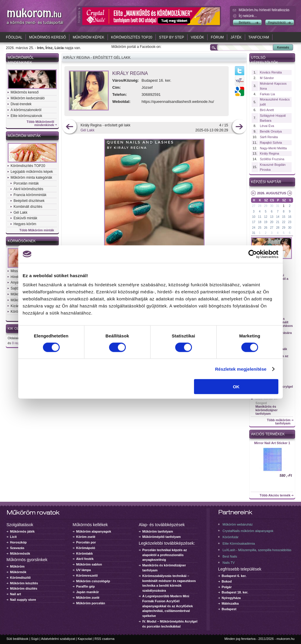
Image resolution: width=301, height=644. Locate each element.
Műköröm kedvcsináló (28, 98)
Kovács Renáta (271, 72)
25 (260, 228)
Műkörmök (18, 572)
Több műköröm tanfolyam (279, 422)
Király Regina (130, 73)
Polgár (227, 587)
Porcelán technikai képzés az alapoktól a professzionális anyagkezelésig (165, 555)
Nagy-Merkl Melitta (273, 148)
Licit (13, 537)
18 (260, 222)
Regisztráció (277, 22)
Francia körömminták (30, 195)
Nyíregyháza (231, 598)
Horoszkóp (18, 542)
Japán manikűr (88, 592)
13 (272, 217)
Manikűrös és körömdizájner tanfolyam (266, 410)
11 (260, 217)
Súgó (35, 639)
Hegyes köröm (25, 224)
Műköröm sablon (89, 564)
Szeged (261, 403)
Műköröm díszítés (24, 588)
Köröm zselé (86, 537)
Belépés (245, 22)
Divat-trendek (21, 104)
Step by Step (172, 37)
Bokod (227, 581)
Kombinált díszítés (28, 207)
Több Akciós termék (275, 495)
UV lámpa (83, 570)
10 (254, 217)
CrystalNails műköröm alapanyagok (248, 531)
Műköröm (17, 566)
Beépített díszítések (29, 201)
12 (266, 217)
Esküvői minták (25, 218)
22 (284, 222)
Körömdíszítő (20, 578)
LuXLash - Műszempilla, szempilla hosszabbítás (257, 550)
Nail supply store (23, 600)
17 (254, 222)
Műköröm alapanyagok (94, 531)
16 (290, 217)
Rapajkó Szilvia (271, 143)
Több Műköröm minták (37, 230)
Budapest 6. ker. (234, 576)
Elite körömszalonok (26, 116)
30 (272, 206)
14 (278, 217)
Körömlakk (85, 553)
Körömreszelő (87, 576)
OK (236, 387)
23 (290, 222)
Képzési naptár (266, 182)
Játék (236, 37)
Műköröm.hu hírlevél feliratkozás (264, 10)
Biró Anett (267, 110)
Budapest (229, 609)
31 (278, 206)
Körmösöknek (22, 241)
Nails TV (229, 563)
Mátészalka (230, 603)
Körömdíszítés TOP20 (132, 37)
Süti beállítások (17, 639)
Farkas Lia (267, 94)
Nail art (15, 594)
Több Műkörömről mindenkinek (41, 123)
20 (272, 222)
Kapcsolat (85, 639)
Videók (197, 37)
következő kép (239, 127)
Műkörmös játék (22, 531)
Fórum (217, 37)
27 (254, 206)
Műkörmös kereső (47, 37)
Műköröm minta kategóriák (31, 178)
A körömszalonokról (26, 110)
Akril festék (85, 559)
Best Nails (230, 556)
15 (284, 217)
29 (266, 206)
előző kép (70, 127)
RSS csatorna (105, 639)
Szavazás (17, 548)
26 (266, 228)
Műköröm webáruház (238, 524)
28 (260, 206)
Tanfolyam (259, 37)
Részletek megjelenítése (241, 369)
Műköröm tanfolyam (158, 531)
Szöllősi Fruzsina (272, 159)
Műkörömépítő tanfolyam (162, 537)
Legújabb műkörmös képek (32, 172)
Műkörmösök (20, 553)
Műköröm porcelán (91, 603)
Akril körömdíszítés (28, 189)
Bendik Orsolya (271, 131)
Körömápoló (86, 548)
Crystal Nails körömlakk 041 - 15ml (272, 445)
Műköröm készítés (24, 583)
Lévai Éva (267, 126)
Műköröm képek (88, 37)
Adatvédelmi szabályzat (58, 639)
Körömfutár (230, 537)
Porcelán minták (26, 183)
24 (254, 228)
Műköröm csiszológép (93, 581)
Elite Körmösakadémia (239, 543)
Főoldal (14, 37)
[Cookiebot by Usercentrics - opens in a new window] (253, 254)
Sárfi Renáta (269, 137)
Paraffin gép (86, 586)
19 (266, 222)
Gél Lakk (20, 213)
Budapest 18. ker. (235, 592)
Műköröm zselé (88, 598)
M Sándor (267, 78)
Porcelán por (86, 542)
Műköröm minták (24, 136)
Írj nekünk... (248, 16)
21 (278, 222)
